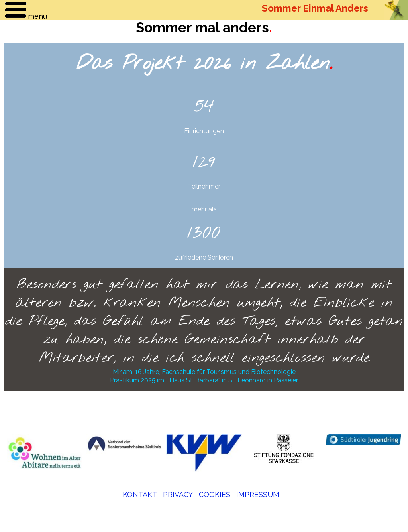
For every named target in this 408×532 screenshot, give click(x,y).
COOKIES (215, 494)
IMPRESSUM (258, 494)
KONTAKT (140, 494)
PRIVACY (178, 494)
